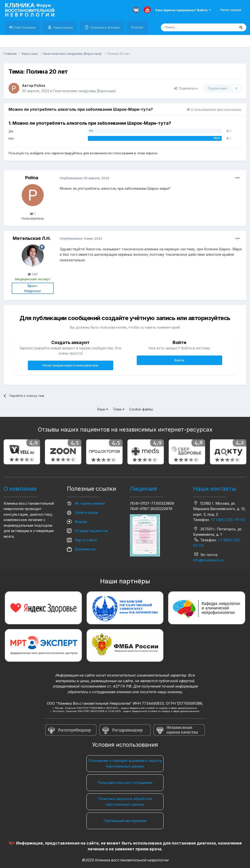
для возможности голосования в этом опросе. (120, 153)
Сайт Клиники (24, 27)
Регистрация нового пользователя (70, 365)
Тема (119, 409)
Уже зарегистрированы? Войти (183, 10)
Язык (103, 409)
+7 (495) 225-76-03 (228, 520)
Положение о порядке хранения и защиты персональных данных (125, 763)
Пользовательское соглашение (125, 783)
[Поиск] (187, 27)
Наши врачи (63, 27)
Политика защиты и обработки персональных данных (125, 801)
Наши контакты (215, 489)
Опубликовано (85, 178)
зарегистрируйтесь (67, 153)
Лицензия (143, 489)
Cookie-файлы (141, 409)
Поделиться (186, 88)
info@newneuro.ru (208, 560)
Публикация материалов (125, 821)
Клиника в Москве (105, 27)
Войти (179, 360)
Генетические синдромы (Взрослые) (85, 91)
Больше (137, 27)
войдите (37, 153)
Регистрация (231, 10)
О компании (20, 489)
